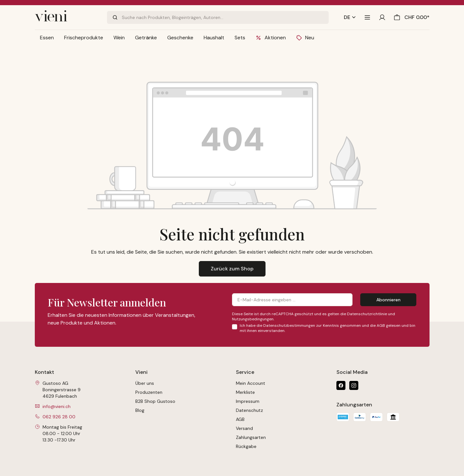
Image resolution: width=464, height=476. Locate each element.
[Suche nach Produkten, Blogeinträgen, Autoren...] (225, 17)
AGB (381, 325)
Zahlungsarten (251, 437)
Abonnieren (388, 300)
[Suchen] (114, 17)
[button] (47, 38)
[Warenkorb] (410, 17)
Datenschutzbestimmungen (289, 325)
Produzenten (149, 392)
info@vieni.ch (57, 406)
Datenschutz (249, 410)
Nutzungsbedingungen (253, 319)
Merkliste (245, 392)
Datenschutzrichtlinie (367, 314)
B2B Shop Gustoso (155, 401)
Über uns (145, 383)
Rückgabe (246, 446)
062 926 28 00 (59, 417)
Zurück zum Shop (232, 269)
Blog (140, 410)
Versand (244, 428)
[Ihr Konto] (382, 17)
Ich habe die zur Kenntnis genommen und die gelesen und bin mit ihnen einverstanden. (328, 328)
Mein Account (251, 383)
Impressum (248, 401)
